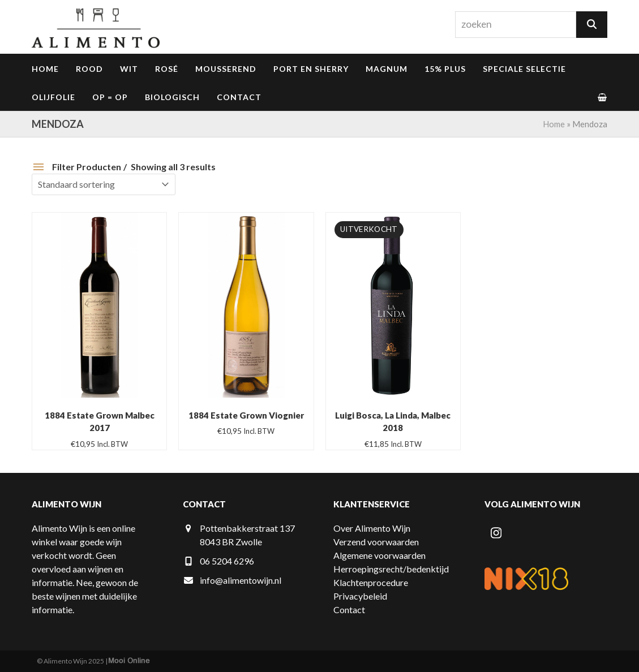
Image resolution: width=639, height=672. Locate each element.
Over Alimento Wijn (372, 528)
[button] (602, 97)
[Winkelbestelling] (104, 184)
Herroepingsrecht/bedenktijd (391, 569)
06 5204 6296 (227, 561)
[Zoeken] (591, 25)
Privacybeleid (360, 596)
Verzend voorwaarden (376, 542)
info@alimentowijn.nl (241, 580)
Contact (349, 609)
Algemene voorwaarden (379, 555)
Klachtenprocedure (371, 582)
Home (554, 124)
